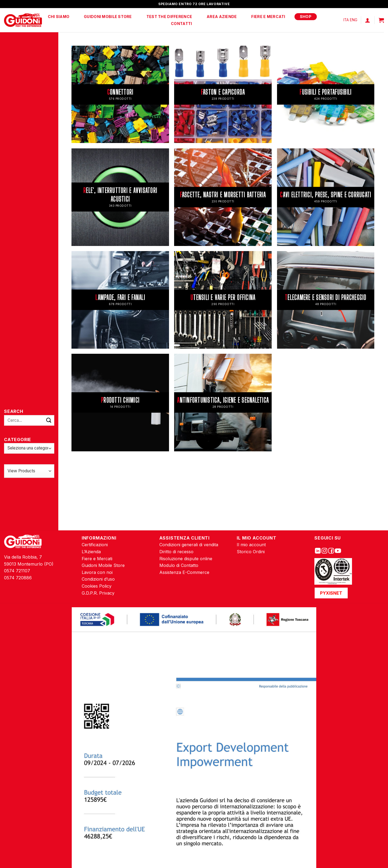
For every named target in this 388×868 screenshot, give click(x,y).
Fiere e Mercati (268, 17)
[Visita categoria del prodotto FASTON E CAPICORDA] (223, 94)
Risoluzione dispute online (186, 559)
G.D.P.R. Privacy (98, 593)
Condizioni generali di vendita (189, 545)
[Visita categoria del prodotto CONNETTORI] (120, 94)
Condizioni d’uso (98, 579)
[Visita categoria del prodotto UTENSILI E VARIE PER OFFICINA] (223, 300)
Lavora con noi (97, 572)
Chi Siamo (59, 17)
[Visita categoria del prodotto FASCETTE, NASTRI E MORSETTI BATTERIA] (223, 197)
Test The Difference (169, 17)
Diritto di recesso (176, 552)
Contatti (181, 24)
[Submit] (49, 420)
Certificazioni (95, 545)
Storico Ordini (251, 552)
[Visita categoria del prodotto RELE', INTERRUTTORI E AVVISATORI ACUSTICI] (120, 197)
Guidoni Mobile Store (108, 17)
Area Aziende (222, 17)
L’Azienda (91, 552)
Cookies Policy (97, 586)
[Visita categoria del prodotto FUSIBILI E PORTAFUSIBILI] (326, 94)
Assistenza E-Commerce (184, 572)
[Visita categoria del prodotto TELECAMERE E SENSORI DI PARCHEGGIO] (326, 300)
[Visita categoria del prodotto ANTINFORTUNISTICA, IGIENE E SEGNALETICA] (223, 402)
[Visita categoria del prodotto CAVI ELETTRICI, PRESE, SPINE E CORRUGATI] (326, 197)
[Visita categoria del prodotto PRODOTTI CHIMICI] (120, 402)
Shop (306, 17)
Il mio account (251, 545)
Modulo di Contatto (179, 565)
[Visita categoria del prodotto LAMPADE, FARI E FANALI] (120, 300)
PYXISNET (331, 593)
